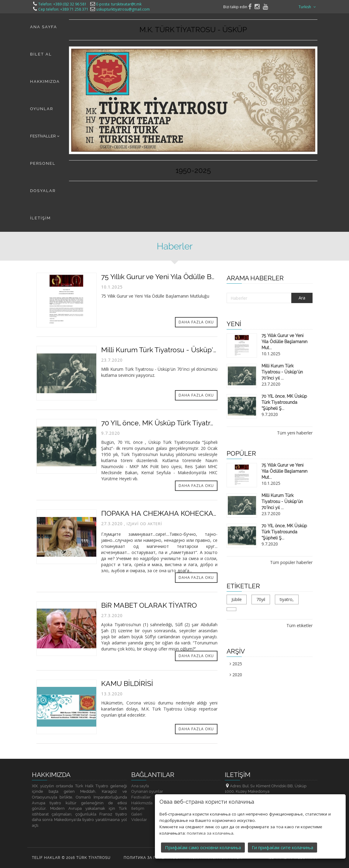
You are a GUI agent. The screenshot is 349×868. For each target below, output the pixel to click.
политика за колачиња (210, 833)
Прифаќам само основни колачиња (203, 847)
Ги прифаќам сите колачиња (282, 847)
